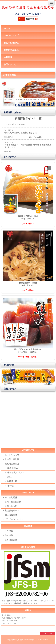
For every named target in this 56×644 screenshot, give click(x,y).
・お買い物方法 (10, 506)
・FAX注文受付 (10, 498)
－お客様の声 (10, 481)
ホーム (7, 28)
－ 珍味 (7, 477)
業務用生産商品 (11, 50)
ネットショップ (11, 36)
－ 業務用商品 (10, 468)
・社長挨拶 (8, 531)
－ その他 (8, 486)
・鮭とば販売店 (10, 540)
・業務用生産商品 (11, 464)
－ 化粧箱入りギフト (13, 473)
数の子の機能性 (11, 43)
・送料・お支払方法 (12, 502)
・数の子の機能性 (11, 459)
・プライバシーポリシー (14, 519)
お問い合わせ (10, 64)
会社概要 (8, 57)
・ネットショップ (11, 455)
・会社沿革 (8, 535)
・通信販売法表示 (11, 511)
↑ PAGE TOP (48, 634)
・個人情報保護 (10, 515)
